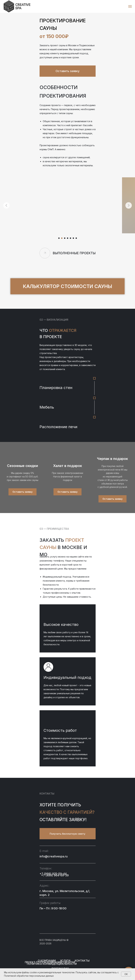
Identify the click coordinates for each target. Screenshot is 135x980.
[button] (68, 71)
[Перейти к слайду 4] (68, 238)
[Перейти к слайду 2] (62, 238)
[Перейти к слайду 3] (65, 238)
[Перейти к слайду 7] (76, 238)
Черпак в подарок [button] (113, 459)
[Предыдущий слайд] (6, 205)
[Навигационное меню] (130, 6)
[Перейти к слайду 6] (73, 238)
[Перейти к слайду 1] (59, 238)
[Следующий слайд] (129, 205)
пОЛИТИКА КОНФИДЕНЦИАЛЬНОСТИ (52, 964)
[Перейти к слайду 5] (70, 238)
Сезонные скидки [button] (22, 466)
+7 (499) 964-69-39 (55, 875)
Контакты (82, 961)
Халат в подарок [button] (68, 466)
